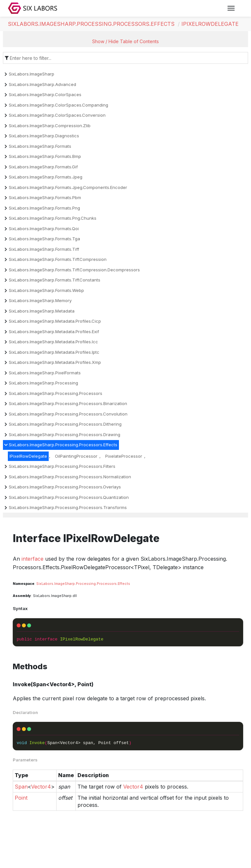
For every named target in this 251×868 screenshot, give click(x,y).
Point (21, 798)
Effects (124, 584)
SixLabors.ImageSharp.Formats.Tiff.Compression (58, 259)
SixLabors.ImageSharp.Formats (40, 146)
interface (33, 559)
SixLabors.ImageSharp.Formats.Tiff (44, 249)
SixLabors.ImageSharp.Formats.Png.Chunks (53, 218)
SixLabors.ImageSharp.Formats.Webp (46, 290)
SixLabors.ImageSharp (32, 74)
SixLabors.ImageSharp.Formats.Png (44, 208)
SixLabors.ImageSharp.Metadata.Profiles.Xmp (55, 362)
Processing (86, 584)
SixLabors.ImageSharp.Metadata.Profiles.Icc (53, 342)
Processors (107, 584)
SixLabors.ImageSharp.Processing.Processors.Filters (62, 466)
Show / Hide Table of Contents (125, 41)
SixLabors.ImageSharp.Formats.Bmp (45, 156)
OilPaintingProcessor (76, 456)
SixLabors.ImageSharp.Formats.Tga (44, 239)
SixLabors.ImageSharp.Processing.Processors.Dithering (65, 424)
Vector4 (41, 787)
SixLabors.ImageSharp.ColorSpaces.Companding (59, 105)
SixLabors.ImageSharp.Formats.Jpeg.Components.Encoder (68, 187)
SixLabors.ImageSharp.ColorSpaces (45, 94)
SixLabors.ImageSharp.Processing (43, 383)
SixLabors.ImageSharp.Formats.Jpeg (46, 177)
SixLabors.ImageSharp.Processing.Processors (56, 393)
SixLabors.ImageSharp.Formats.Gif (43, 167)
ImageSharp (65, 584)
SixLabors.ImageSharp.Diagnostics (44, 136)
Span (21, 787)
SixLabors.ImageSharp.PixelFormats (45, 373)
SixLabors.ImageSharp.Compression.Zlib (50, 126)
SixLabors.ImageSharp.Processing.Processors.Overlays (65, 487)
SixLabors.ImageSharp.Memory (40, 300)
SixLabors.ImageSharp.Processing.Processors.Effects (91, 24)
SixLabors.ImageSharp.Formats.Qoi (44, 229)
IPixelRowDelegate (210, 24)
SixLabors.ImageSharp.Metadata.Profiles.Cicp (55, 321)
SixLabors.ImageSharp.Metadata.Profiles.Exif (54, 332)
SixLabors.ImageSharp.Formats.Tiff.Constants (55, 280)
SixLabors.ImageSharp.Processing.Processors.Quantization (69, 497)
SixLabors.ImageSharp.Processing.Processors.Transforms (68, 507)
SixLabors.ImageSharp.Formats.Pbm (45, 197)
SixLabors (45, 584)
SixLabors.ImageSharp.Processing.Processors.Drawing (65, 434)
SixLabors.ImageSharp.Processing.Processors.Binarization (68, 403)
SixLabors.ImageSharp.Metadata (42, 311)
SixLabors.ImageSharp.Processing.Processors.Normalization (70, 477)
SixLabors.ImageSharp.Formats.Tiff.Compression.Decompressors (74, 270)
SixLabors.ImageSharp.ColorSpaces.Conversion (57, 115)
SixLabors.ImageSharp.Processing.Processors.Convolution (68, 414)
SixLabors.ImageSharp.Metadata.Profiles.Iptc (54, 352)
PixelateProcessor (124, 456)
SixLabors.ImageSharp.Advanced (42, 84)
